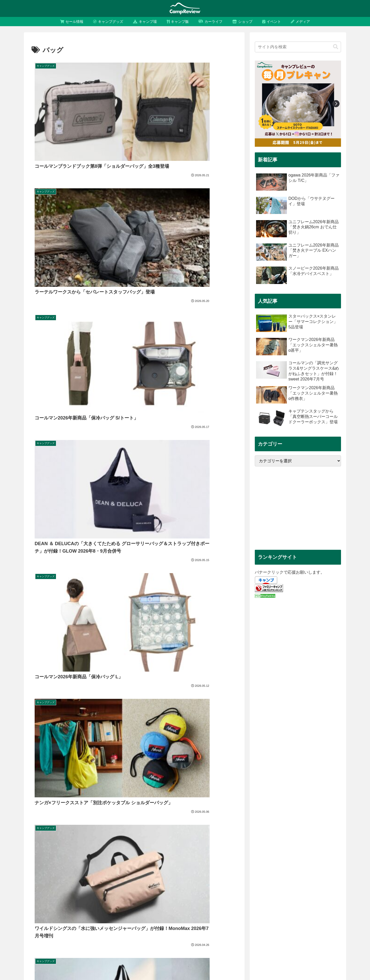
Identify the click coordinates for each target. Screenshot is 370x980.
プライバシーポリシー (296, 964)
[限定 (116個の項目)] (338, 922)
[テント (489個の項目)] (256, 896)
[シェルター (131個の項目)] (56, 922)
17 (148, 550)
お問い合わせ (330, 964)
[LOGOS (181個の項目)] (306, 904)
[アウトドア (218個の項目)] (123, 904)
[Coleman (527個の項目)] (210, 896)
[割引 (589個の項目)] (146, 896)
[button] (336, 47)
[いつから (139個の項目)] (264, 913)
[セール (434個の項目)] (303, 896)
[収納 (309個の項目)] (338, 896)
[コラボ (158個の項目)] (79, 913)
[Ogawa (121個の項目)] (254, 922)
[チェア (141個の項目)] (207, 913)
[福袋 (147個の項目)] (146, 913)
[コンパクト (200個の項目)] (166, 904)
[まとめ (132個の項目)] (33, 922)
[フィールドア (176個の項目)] (332, 904)
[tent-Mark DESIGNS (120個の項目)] (283, 922)
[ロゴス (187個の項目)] (227, 904)
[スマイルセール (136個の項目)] (308, 913)
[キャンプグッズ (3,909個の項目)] (63, 896)
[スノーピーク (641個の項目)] (123, 896)
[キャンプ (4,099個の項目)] (35, 896)
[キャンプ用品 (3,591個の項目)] (94, 896)
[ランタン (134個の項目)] (335, 913)
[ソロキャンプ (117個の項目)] (316, 922)
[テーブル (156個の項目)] (101, 913)
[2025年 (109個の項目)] (189, 930)
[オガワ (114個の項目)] (46, 930)
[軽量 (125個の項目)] (214, 922)
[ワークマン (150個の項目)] (125, 913)
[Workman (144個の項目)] (186, 913)
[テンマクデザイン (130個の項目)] (86, 922)
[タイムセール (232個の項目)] (96, 904)
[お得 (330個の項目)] (321, 896)
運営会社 (266, 964)
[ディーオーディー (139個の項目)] (235, 913)
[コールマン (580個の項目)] (168, 896)
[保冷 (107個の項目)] (282, 930)
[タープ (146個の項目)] (164, 913)
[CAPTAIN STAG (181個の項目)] (279, 904)
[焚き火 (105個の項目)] (324, 930)
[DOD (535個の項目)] (189, 896)
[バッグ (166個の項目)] (60, 913)
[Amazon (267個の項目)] (35, 904)
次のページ (134, 531)
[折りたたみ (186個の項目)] (250, 904)
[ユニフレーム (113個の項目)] (94, 930)
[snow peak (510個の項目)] (234, 896)
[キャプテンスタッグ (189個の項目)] (198, 904)
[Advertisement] (298, 508)
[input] (298, 47)
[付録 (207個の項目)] (144, 904)
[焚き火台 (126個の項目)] (195, 922)
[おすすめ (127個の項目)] (172, 922)
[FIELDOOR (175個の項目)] (37, 913)
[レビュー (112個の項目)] (144, 930)
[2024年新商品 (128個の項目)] (147, 922)
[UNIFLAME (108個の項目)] (237, 930)
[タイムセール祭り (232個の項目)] (63, 904)
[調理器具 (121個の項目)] (233, 922)
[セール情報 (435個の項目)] (279, 896)
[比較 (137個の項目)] (283, 913)
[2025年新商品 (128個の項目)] (118, 922)
